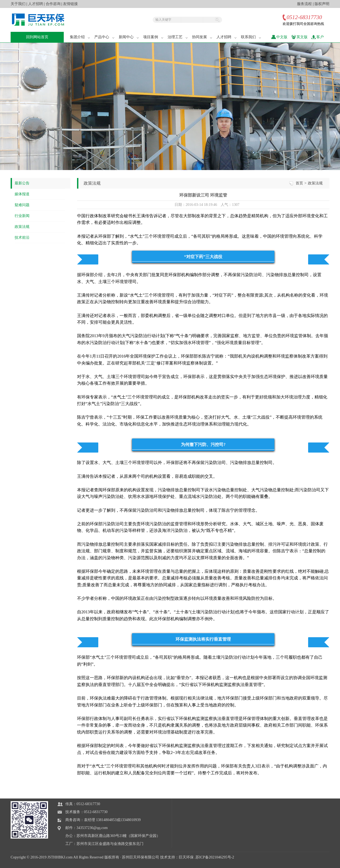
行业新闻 (22, 216)
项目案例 (154, 37)
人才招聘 (36, 4)
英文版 (302, 37)
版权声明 (322, 4)
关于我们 (18, 4)
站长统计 (322, 865)
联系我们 (251, 37)
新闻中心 (129, 37)
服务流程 (304, 4)
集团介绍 (80, 37)
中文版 (282, 37)
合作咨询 (53, 4)
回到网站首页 (37, 37)
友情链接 (70, 4)
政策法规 (22, 227)
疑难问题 (22, 205)
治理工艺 (178, 37)
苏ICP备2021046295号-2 (215, 857)
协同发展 (202, 37)
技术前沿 (22, 238)
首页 (299, 183)
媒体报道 (22, 194)
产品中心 (105, 37)
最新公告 (22, 183)
